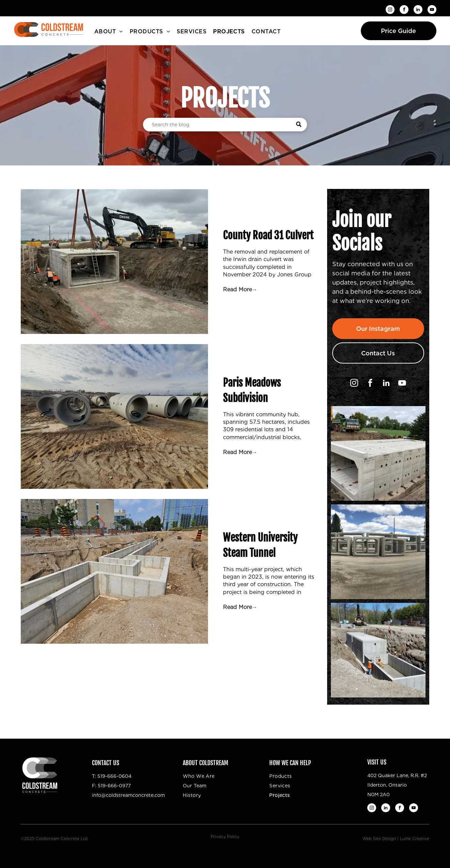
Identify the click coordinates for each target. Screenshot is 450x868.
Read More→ (240, 290)
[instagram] (390, 10)
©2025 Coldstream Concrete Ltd (54, 839)
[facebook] (404, 10)
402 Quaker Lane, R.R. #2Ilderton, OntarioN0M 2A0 (397, 785)
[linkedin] (418, 10)
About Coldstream (205, 763)
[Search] (225, 125)
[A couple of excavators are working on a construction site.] (378, 552)
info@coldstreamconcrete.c (125, 795)
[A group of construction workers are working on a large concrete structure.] (378, 650)
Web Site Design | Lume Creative (396, 839)
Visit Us (377, 762)
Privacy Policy (225, 837)
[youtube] (432, 10)
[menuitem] (109, 32)
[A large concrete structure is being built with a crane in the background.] (378, 453)
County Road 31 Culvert (268, 235)
